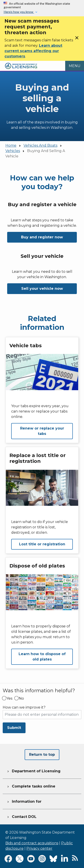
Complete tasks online (31, 786)
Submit (14, 728)
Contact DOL (21, 816)
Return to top (42, 755)
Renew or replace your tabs (42, 431)
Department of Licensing (33, 771)
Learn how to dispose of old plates (42, 657)
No (21, 699)
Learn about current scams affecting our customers (33, 51)
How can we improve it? (24, 707)
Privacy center (39, 848)
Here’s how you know (19, 12)
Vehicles (13, 151)
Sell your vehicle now (42, 289)
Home (11, 145)
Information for (24, 801)
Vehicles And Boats (40, 145)
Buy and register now (42, 237)
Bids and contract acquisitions (32, 843)
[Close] (77, 39)
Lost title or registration (42, 544)
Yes (9, 699)
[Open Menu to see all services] (75, 66)
